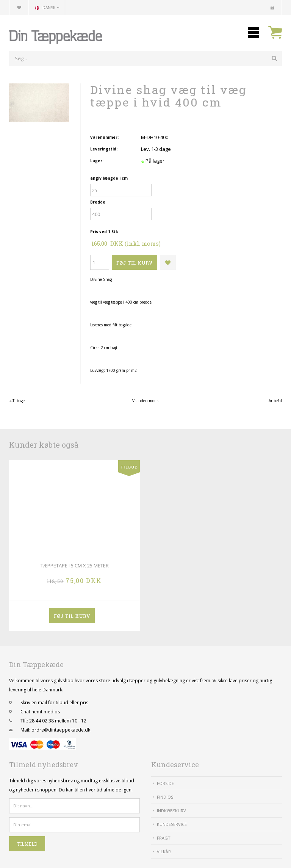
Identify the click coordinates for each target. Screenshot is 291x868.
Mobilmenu (253, 33)
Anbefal (275, 401)
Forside (165, 783)
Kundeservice (172, 824)
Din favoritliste (19, 8)
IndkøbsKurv (171, 811)
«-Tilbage (17, 401)
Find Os (165, 797)
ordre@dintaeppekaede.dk (61, 730)
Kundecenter (272, 8)
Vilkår (164, 852)
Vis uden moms (146, 401)
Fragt (164, 838)
